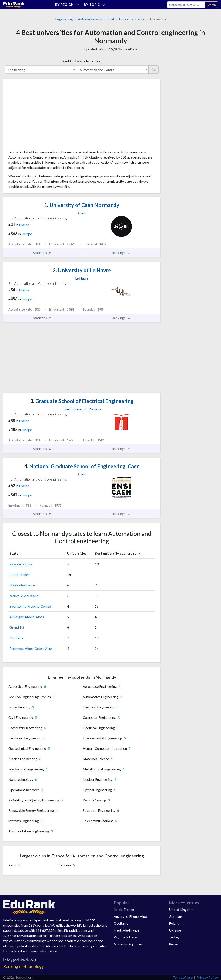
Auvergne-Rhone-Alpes (27, 617)
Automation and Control (96, 19)
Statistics (42, 253)
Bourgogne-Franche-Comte (30, 606)
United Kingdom (181, 909)
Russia (174, 944)
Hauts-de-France (22, 585)
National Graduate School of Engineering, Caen (82, 466)
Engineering (64, 19)
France (140, 19)
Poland (174, 923)
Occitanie (17, 638)
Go (154, 69)
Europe (124, 19)
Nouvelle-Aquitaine (24, 596)
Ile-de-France (20, 575)
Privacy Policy (207, 977)
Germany (176, 916)
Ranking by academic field (82, 61)
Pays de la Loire (21, 564)
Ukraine (175, 930)
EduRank (131, 49)
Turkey (174, 937)
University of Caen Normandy (82, 205)
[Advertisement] (41, 116)
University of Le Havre (82, 270)
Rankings (121, 253)
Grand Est (17, 627)
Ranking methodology (24, 966)
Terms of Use (183, 977)
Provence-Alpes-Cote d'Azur (31, 648)
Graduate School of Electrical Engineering (82, 401)
